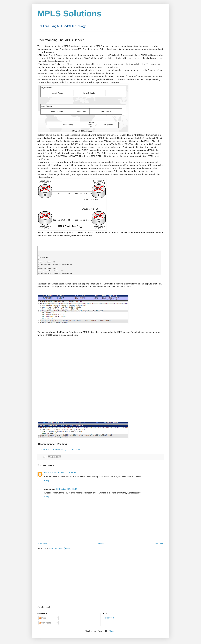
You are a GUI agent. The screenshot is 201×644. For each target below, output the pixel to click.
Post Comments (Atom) (60, 548)
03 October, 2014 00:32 (67, 489)
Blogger (112, 631)
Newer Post (43, 544)
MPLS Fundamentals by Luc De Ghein (61, 450)
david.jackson (51, 473)
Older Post (158, 544)
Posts (43, 618)
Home (101, 544)
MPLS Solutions (69, 14)
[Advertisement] (100, 582)
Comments (45, 623)
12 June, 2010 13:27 (67, 473)
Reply (47, 480)
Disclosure (110, 618)
